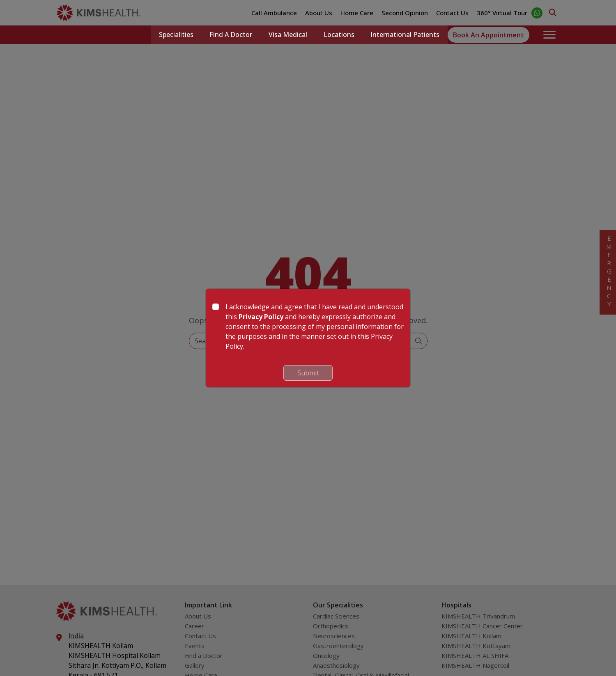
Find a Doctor (230, 35)
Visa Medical (287, 35)
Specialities (175, 35)
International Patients (405, 35)
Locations (339, 35)
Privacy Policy (261, 317)
